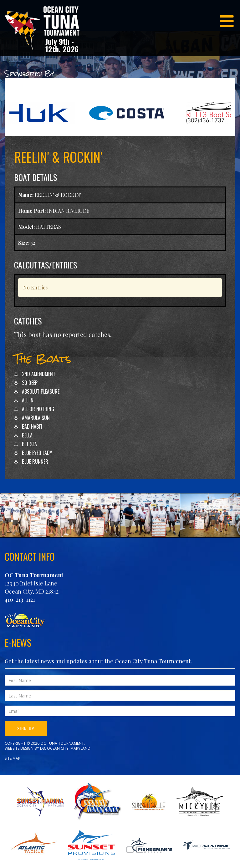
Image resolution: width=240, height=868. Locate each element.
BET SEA (29, 444)
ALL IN (28, 400)
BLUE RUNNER (35, 462)
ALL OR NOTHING (38, 409)
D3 (43, 748)
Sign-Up (26, 728)
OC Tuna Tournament (34, 575)
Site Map (13, 758)
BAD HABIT (32, 426)
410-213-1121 (20, 600)
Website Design (19, 748)
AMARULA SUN (36, 418)
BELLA (27, 435)
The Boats (43, 359)
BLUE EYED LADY (37, 453)
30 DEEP (30, 383)
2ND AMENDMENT (39, 374)
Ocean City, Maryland (69, 748)
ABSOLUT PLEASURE (41, 391)
